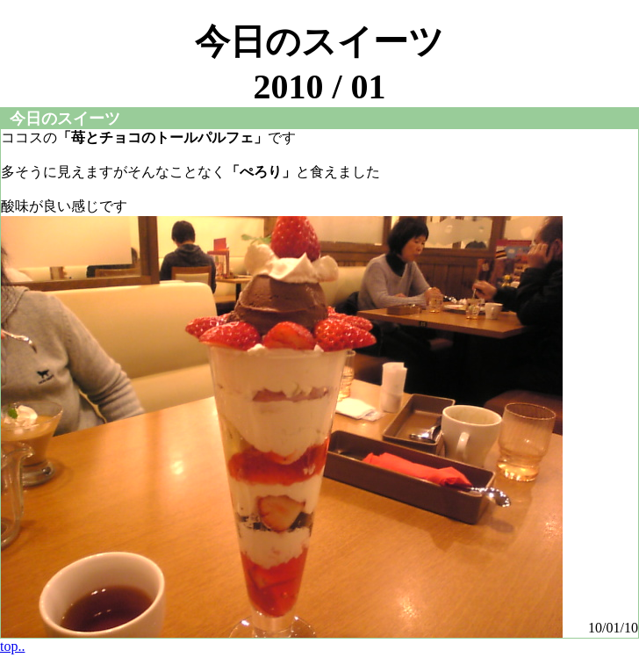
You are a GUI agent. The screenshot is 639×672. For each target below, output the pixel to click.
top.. (12, 646)
